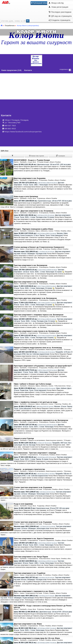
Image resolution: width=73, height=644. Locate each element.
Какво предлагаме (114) (11, 70)
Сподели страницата (59, 20)
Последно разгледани (60, 12)
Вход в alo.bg (56, 3)
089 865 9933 (10, 129)
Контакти (28, 70)
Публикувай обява (39, 3)
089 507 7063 (10, 126)
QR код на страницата (60, 16)
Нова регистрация (58, 7)
